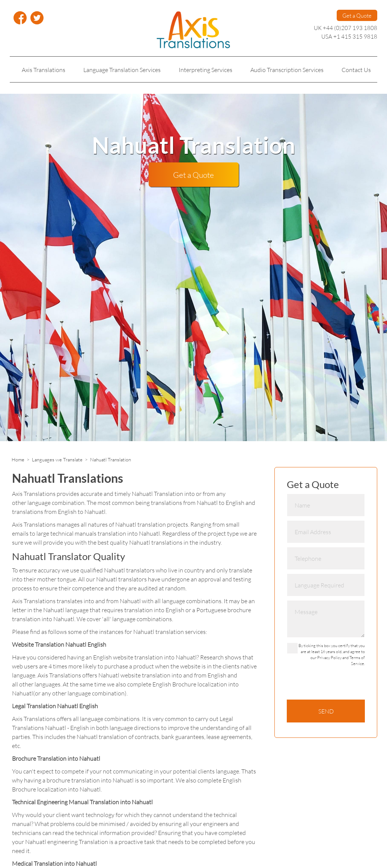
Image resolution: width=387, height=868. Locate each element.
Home (18, 460)
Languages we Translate (57, 460)
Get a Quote (357, 15)
